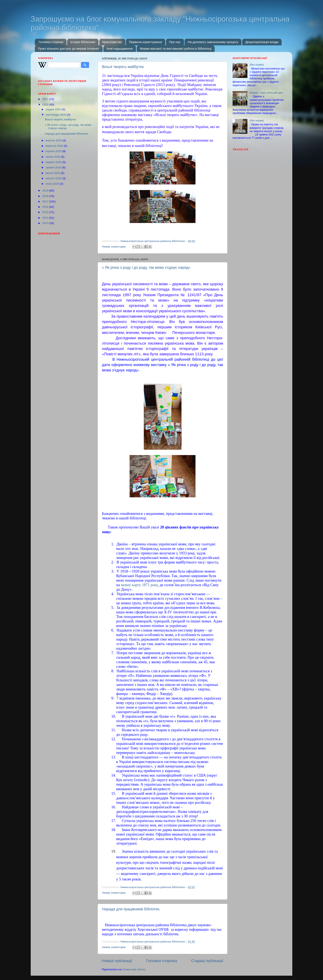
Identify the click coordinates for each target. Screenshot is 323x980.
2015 (46, 212)
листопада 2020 (56, 115)
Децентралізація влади (262, 42)
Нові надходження (120, 49)
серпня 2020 (54, 151)
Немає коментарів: (114, 247)
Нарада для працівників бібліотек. (131, 909)
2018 (46, 196)
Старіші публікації (207, 961)
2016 (46, 207)
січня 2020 (53, 184)
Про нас (175, 42)
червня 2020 (54, 162)
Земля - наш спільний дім (266, 93)
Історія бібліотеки (83, 42)
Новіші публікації (117, 961)
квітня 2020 (53, 173)
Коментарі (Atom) (134, 969)
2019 (46, 191)
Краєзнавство (112, 42)
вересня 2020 (55, 146)
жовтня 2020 (54, 140)
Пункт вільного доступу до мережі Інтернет (69, 49)
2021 (46, 99)
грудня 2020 (54, 109)
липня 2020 (53, 157)
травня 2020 (54, 167)
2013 (46, 223)
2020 (46, 105)
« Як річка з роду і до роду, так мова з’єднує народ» (146, 268)
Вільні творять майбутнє (123, 67)
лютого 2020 (54, 178)
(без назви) (257, 65)
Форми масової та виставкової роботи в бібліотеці (176, 49)
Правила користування (145, 42)
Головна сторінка (51, 42)
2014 (46, 218)
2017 (46, 201)
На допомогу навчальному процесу (213, 42)
